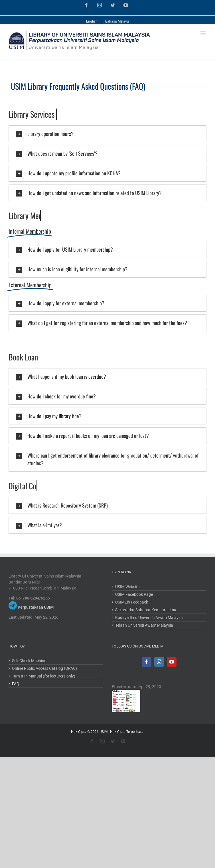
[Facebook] (147, 662)
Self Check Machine (29, 661)
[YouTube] (172, 662)
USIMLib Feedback (132, 602)
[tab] (107, 134)
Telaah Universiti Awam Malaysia (144, 625)
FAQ (16, 684)
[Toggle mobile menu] (203, 33)
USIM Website (127, 587)
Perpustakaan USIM (36, 607)
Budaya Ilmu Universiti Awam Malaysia (149, 618)
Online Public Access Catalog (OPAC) (44, 668)
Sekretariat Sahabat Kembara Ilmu (146, 610)
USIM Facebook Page (134, 594)
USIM (104, 732)
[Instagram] (159, 662)
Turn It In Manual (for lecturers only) (44, 676)
